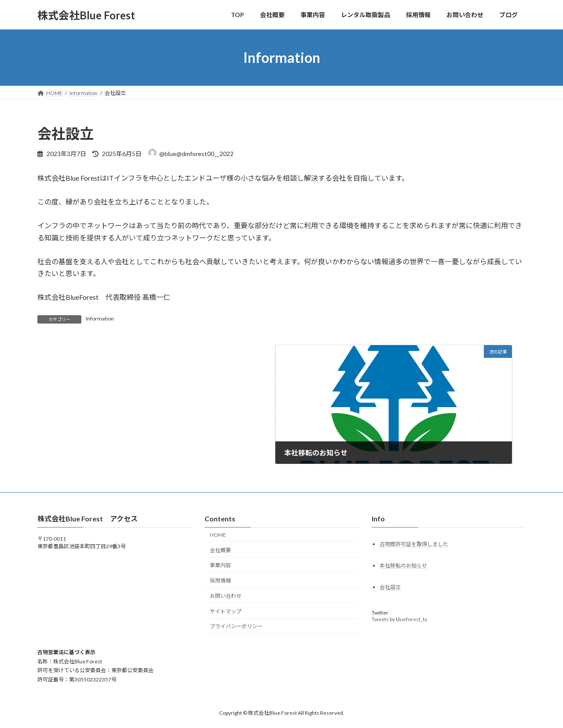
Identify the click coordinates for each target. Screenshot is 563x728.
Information (100, 318)
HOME (218, 534)
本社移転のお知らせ (403, 565)
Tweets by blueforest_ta (399, 619)
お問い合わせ (226, 596)
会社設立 (390, 587)
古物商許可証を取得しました (414, 544)
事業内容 (220, 565)
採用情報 (220, 581)
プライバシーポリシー (236, 626)
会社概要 (220, 550)
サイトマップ (226, 611)
